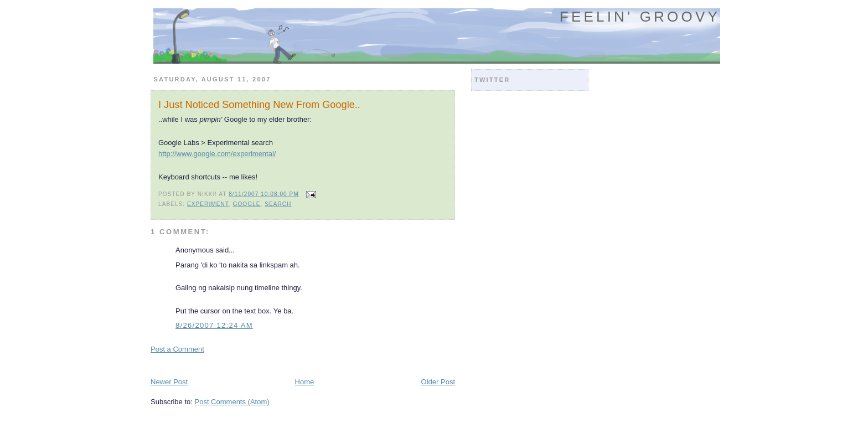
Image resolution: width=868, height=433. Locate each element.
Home (305, 382)
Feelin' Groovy (640, 17)
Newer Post (169, 382)
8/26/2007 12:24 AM (214, 325)
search (278, 204)
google (247, 204)
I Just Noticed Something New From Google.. (259, 105)
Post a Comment (177, 349)
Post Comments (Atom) (232, 402)
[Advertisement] (280, 365)
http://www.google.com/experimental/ (217, 154)
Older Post (438, 382)
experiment (208, 204)
